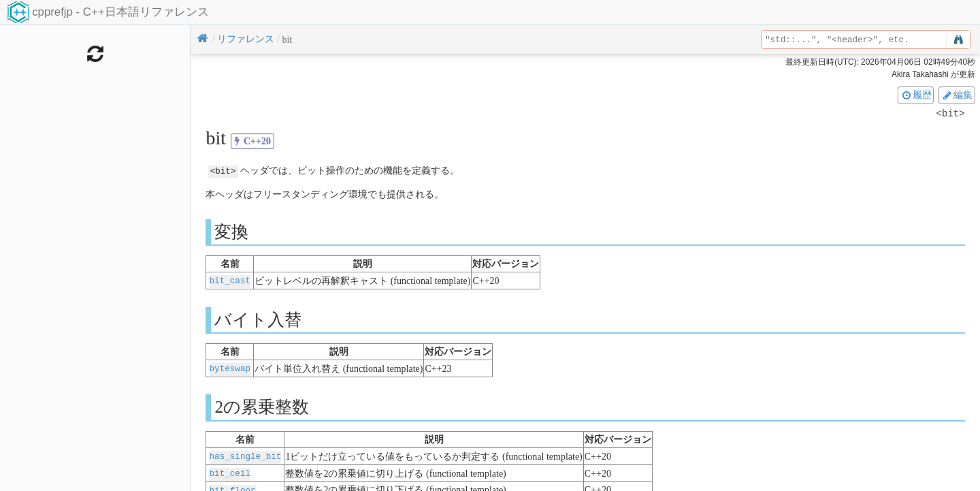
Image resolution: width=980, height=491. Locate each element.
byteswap (230, 367)
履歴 (916, 95)
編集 (957, 95)
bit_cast (230, 280)
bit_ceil (230, 471)
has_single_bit (246, 455)
